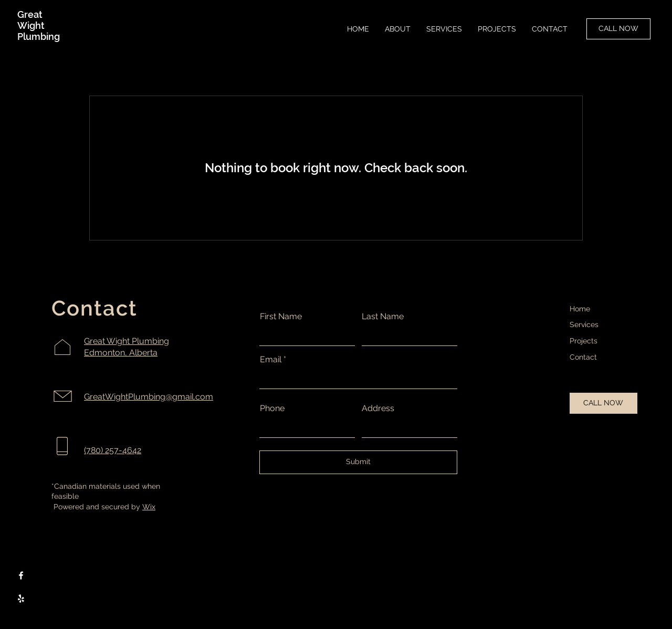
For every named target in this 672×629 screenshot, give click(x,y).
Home (580, 309)
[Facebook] (21, 575)
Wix (149, 507)
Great (30, 14)
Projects (584, 341)
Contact (583, 357)
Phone (272, 408)
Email (271, 360)
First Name (281, 317)
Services (584, 324)
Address (378, 408)
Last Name (383, 317)
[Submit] (358, 462)
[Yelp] (21, 599)
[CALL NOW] (618, 29)
